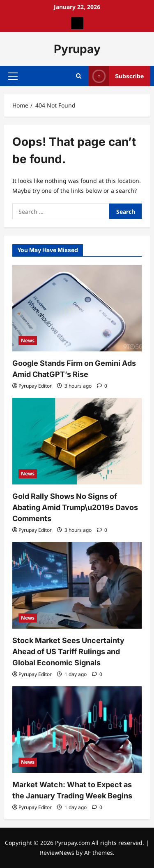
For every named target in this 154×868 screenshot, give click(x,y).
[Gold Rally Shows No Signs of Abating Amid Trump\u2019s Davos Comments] (77, 441)
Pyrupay (77, 49)
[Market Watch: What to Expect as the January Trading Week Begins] (77, 730)
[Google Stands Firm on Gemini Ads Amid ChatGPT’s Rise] (77, 308)
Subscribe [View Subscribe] (116, 76)
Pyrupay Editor (35, 386)
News (28, 340)
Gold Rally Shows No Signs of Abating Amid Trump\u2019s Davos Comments (75, 507)
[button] (13, 76)
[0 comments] (102, 386)
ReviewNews (57, 853)
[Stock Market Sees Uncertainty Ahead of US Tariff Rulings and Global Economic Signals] (77, 585)
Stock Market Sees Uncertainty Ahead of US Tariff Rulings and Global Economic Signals (68, 652)
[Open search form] (79, 76)
